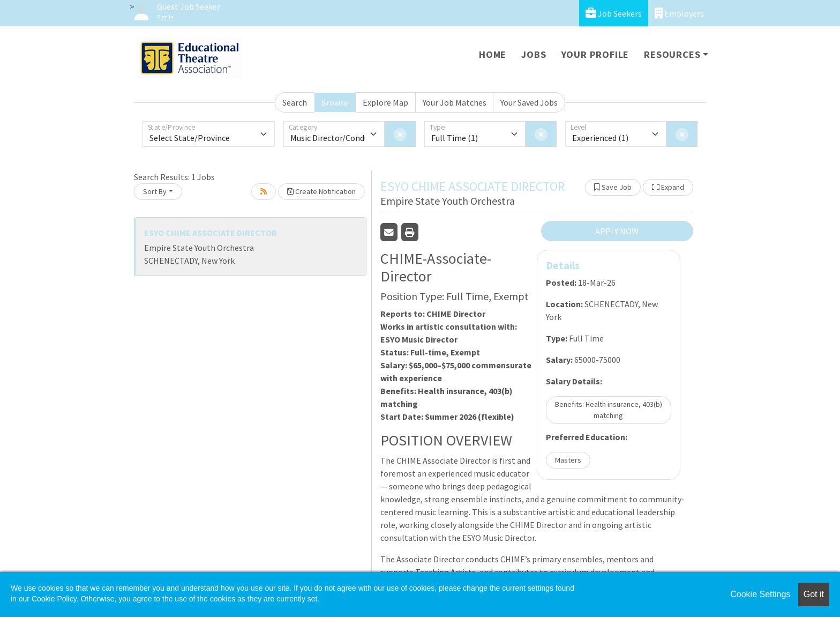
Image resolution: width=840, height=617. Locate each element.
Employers (679, 13)
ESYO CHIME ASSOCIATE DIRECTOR (211, 233)
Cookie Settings (760, 594)
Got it (814, 594)
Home (493, 54)
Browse (335, 102)
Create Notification (321, 191)
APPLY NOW (617, 231)
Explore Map (385, 102)
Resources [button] (672, 54)
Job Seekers (614, 13)
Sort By (155, 191)
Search (295, 102)
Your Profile (595, 54)
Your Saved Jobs (529, 102)
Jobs (534, 54)
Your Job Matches (455, 102)
